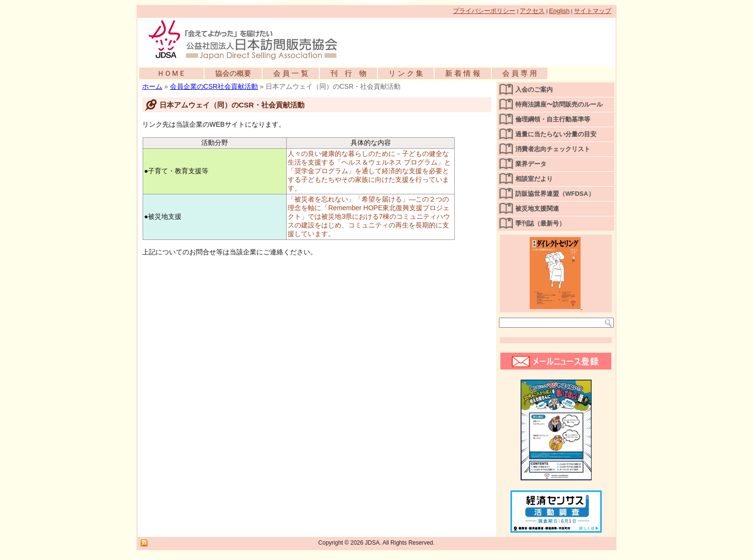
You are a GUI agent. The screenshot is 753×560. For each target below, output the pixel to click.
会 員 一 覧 (291, 73)
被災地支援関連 (537, 209)
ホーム (152, 86)
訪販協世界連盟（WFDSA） (555, 194)
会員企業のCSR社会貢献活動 (214, 86)
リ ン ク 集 (406, 73)
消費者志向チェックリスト (553, 149)
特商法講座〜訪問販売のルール (559, 104)
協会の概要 (233, 73)
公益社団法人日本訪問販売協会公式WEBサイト (248, 39)
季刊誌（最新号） (540, 223)
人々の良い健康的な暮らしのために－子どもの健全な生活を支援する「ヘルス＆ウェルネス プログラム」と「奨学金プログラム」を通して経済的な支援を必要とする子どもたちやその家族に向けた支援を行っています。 (369, 171)
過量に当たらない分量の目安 (556, 134)
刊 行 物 (348, 73)
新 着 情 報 (463, 73)
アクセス (532, 11)
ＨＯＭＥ (171, 73)
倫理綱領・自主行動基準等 (553, 119)
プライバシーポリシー (484, 11)
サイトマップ (593, 11)
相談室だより (534, 179)
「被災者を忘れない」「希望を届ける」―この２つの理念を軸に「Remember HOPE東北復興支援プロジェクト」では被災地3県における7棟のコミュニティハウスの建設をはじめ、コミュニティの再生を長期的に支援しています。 (369, 216)
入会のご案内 (534, 89)
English (559, 11)
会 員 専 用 (520, 73)
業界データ (531, 164)
